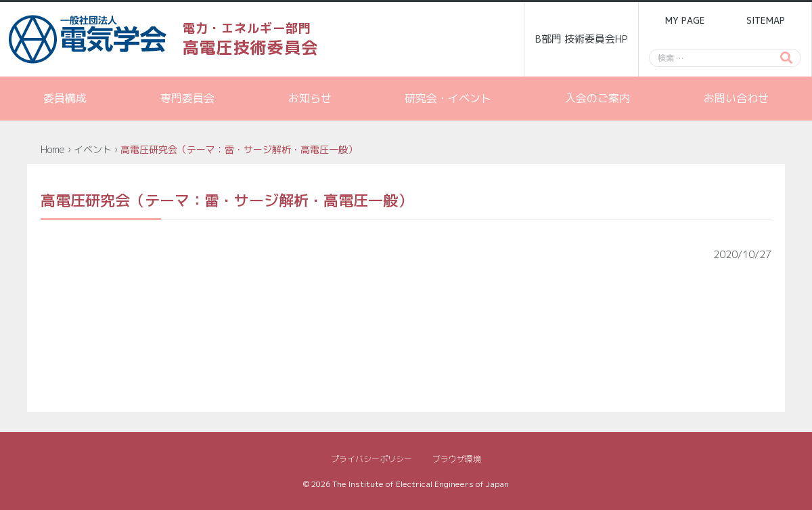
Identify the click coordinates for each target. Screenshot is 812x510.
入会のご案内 (597, 98)
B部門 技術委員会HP (582, 39)
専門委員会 (187, 98)
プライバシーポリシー (371, 459)
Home (53, 149)
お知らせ (310, 98)
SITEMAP (766, 20)
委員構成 (65, 98)
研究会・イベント (448, 98)
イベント (93, 149)
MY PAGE (685, 20)
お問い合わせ (736, 98)
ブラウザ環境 (457, 459)
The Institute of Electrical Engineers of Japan (421, 484)
